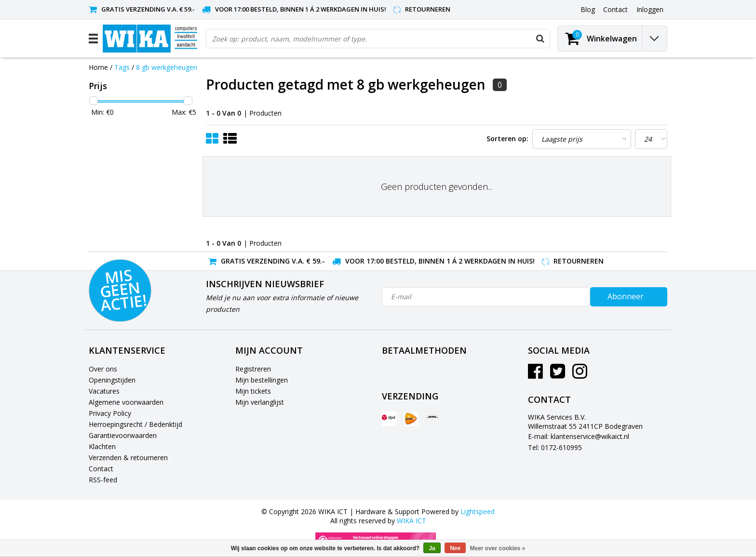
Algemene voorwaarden (126, 402)
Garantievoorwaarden (123, 435)
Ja (432, 548)
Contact (101, 469)
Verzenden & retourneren (128, 458)
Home (98, 67)
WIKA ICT (412, 521)
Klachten (102, 446)
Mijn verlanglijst (260, 402)
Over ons (103, 369)
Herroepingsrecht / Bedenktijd (135, 424)
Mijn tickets (253, 391)
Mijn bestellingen (262, 380)
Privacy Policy (110, 413)
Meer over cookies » (498, 548)
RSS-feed (103, 480)
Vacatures (104, 391)
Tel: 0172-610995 (555, 447)
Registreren (253, 369)
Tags (122, 67)
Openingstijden (112, 380)
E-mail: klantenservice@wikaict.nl (579, 436)
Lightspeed (478, 511)
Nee (455, 548)
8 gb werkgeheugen (167, 67)
